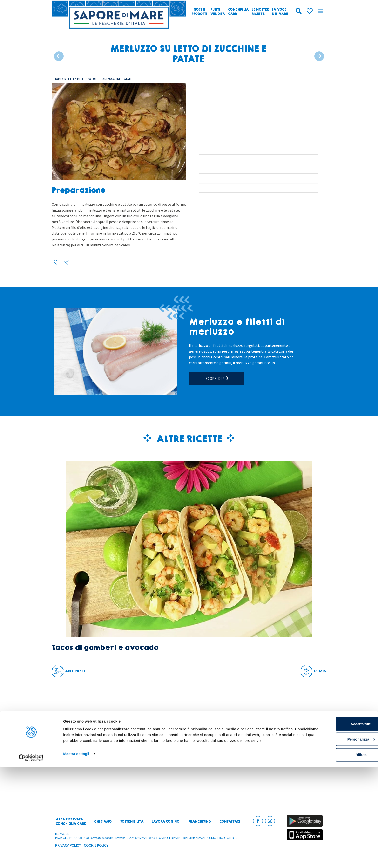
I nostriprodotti (199, 12)
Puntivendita (218, 12)
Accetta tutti (338, 823)
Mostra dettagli (76, 858)
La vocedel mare (280, 12)
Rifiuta (338, 854)
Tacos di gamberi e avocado (105, 648)
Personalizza (338, 838)
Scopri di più (217, 379)
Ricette (69, 79)
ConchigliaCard (238, 12)
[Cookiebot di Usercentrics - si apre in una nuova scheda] (31, 859)
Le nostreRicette (260, 12)
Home (58, 79)
